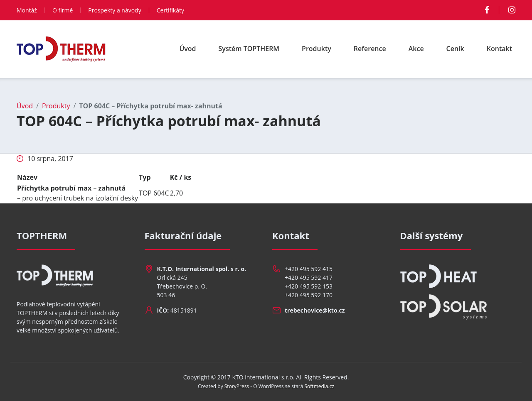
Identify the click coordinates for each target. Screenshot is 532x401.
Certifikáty (170, 10)
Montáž (27, 10)
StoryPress (237, 386)
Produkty (316, 49)
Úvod (187, 49)
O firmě (63, 10)
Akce (416, 49)
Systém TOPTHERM (249, 49)
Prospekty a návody (115, 10)
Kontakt (499, 49)
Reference (370, 49)
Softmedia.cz (320, 386)
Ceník (455, 49)
